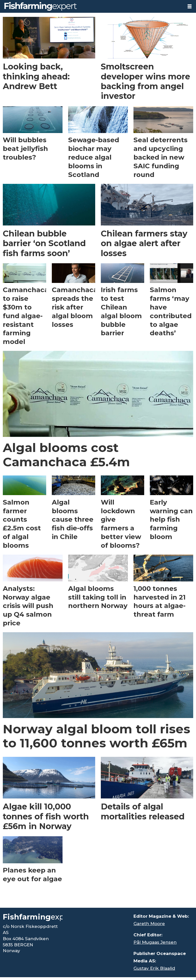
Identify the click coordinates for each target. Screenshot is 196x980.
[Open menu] (190, 7)
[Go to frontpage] (41, 6)
